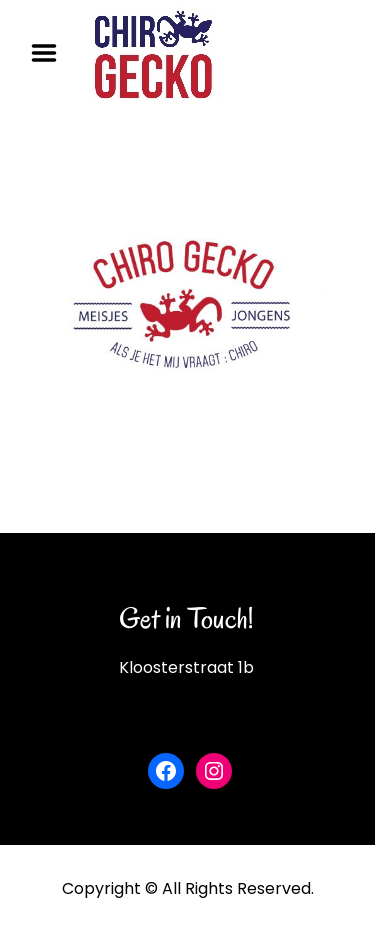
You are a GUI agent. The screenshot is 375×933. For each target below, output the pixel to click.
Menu (51, 53)
